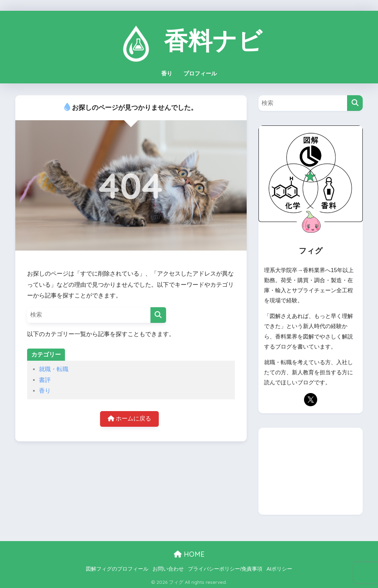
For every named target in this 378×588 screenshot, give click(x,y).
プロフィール (200, 72)
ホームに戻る (130, 418)
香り (167, 72)
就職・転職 (54, 368)
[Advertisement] (311, 470)
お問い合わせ (168, 567)
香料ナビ (189, 38)
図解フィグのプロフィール (117, 567)
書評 (45, 379)
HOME (189, 553)
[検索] (158, 314)
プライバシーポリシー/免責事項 (225, 567)
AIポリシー (279, 567)
